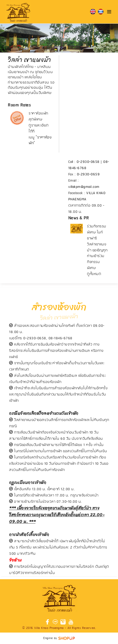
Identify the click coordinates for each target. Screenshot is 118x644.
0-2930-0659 (88, 174)
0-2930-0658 (88, 162)
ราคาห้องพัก (40, 141)
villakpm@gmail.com (84, 187)
